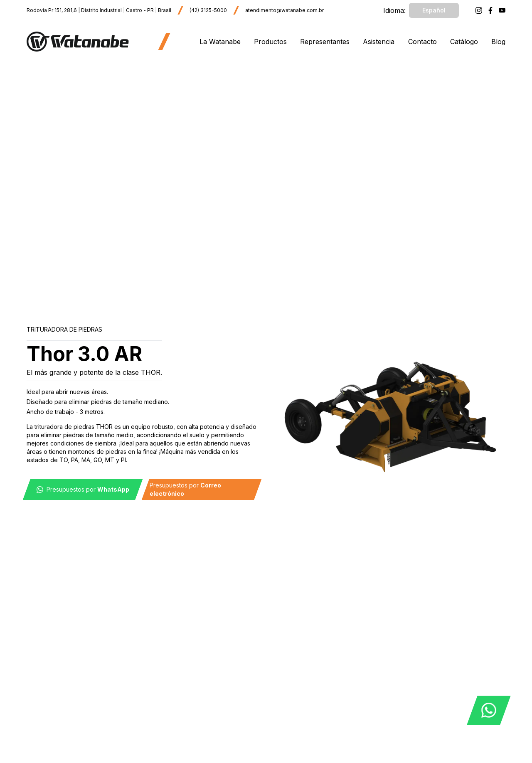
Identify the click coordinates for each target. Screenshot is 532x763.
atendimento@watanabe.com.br (284, 10)
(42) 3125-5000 (208, 10)
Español (434, 10)
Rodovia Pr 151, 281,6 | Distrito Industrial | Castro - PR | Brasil (99, 10)
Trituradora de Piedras (64, 329)
